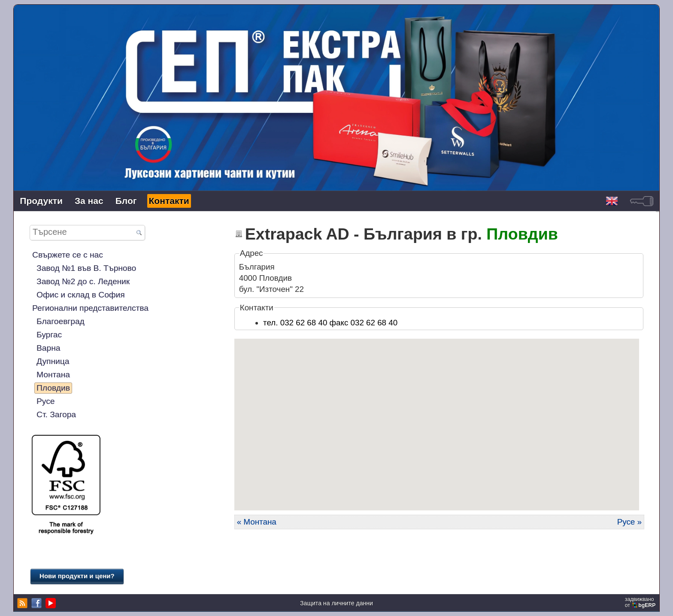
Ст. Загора (56, 414)
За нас (89, 201)
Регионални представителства (90, 308)
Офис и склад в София (81, 295)
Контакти (169, 201)
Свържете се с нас (68, 255)
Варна (48, 348)
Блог (126, 201)
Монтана (53, 375)
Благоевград (61, 321)
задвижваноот (641, 602)
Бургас (49, 335)
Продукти (41, 201)
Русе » (629, 522)
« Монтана (257, 522)
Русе (45, 401)
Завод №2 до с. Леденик (83, 281)
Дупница (53, 361)
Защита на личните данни (336, 603)
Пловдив (53, 388)
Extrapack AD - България (344, 234)
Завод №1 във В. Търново (86, 268)
